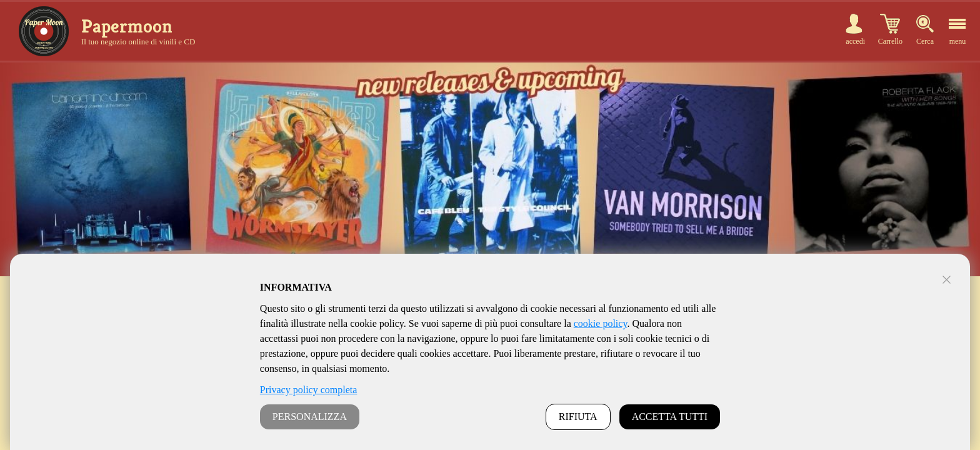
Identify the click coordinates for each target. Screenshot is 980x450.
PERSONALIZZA (310, 417)
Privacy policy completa (309, 390)
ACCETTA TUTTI (670, 417)
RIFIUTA (578, 417)
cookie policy (601, 323)
